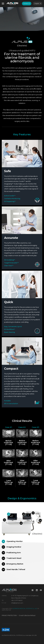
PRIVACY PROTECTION (9, 615)
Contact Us (27, 4)
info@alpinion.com (17, 603)
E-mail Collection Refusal (27, 615)
